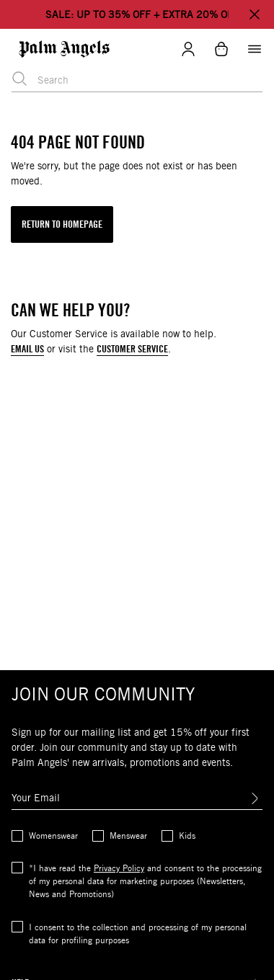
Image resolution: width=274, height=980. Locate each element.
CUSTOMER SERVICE (132, 349)
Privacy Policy (119, 868)
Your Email (36, 798)
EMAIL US (27, 349)
